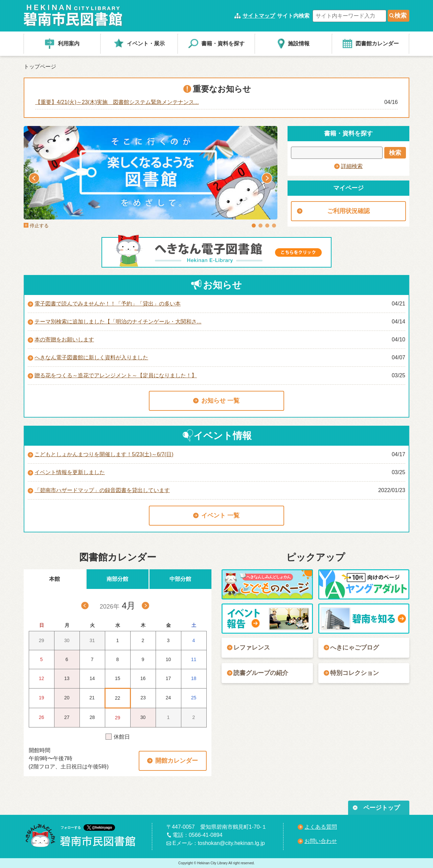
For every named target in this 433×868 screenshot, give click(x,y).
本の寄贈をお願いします (64, 340)
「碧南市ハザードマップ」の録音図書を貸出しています (102, 490)
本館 (54, 579)
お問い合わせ (321, 841)
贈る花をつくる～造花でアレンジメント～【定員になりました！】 (116, 375)
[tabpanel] (151, 173)
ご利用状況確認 (348, 211)
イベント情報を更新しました (70, 472)
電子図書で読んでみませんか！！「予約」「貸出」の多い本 (108, 304)
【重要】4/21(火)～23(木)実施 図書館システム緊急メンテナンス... (117, 102)
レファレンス (252, 648)
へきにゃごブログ (355, 648)
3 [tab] (267, 226)
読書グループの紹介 (261, 673)
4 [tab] (274, 226)
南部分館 (117, 579)
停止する (36, 226)
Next (267, 178)
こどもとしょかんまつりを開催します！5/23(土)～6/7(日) (104, 454)
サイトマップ (259, 16)
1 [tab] (254, 226)
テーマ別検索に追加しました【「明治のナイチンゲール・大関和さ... (118, 322)
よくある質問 (321, 827)
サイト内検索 (293, 16)
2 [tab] (260, 226)
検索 (401, 16)
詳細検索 (352, 166)
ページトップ (382, 808)
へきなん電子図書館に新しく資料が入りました (91, 357)
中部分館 (180, 579)
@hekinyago (102, 828)
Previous (34, 178)
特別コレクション (355, 673)
